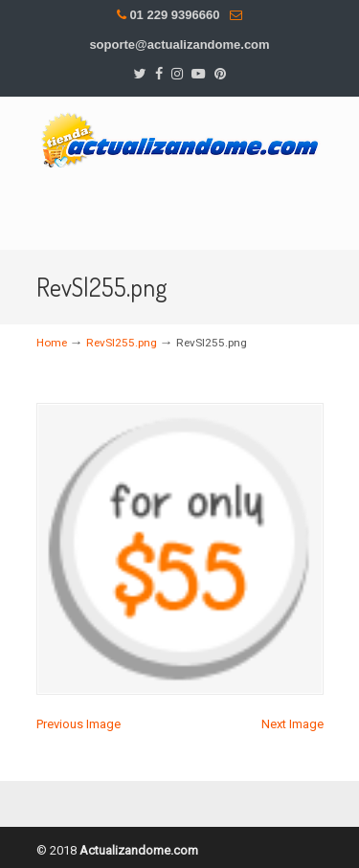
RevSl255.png (122, 343)
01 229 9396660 (174, 15)
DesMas (180, 138)
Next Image (292, 724)
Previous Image (79, 724)
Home (52, 343)
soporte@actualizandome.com (179, 45)
